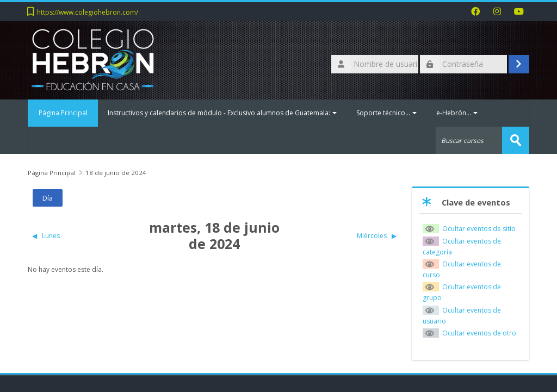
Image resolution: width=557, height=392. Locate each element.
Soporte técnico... (387, 113)
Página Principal (63, 113)
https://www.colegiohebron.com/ (88, 12)
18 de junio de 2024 (116, 173)
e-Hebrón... (457, 113)
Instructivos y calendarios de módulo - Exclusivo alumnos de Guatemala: (223, 113)
